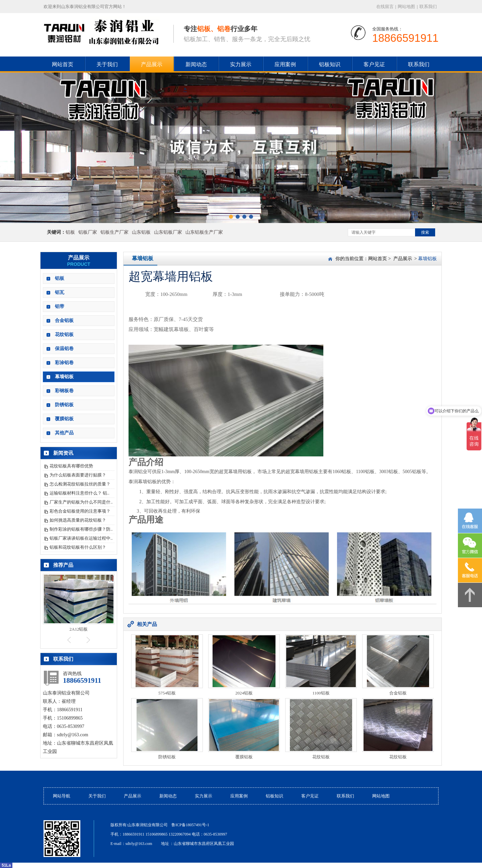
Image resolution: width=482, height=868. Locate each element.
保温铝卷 (64, 349)
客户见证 (374, 64)
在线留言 (385, 7)
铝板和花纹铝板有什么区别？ (78, 547)
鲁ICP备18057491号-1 (190, 825)
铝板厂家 (88, 232)
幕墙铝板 (64, 377)
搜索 (425, 232)
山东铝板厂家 (168, 232)
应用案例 (285, 64)
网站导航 (62, 796)
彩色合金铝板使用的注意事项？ (80, 511)
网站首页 (378, 259)
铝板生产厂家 (114, 232)
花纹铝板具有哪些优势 (71, 466)
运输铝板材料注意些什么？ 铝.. (79, 493)
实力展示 (241, 64)
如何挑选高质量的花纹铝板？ (78, 520)
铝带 (60, 306)
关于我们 (107, 64)
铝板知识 (330, 64)
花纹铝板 (64, 335)
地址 (165, 844)
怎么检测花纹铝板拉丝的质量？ (80, 484)
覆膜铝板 (64, 419)
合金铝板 (64, 320)
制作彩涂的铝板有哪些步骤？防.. (81, 529)
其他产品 (64, 433)
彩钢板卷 (64, 391)
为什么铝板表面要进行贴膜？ (78, 475)
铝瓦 (60, 292)
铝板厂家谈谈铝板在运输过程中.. (81, 538)
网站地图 (406, 7)
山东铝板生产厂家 (204, 232)
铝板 (70, 232)
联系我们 (428, 7)
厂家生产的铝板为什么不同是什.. (81, 502)
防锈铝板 (64, 405)
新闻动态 (196, 64)
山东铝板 (141, 232)
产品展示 (152, 64)
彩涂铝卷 (64, 363)
